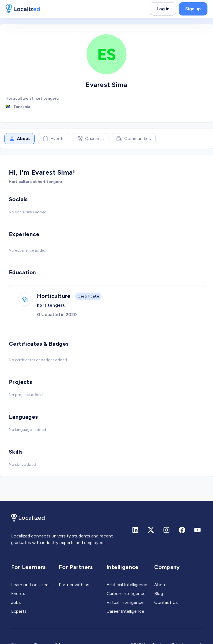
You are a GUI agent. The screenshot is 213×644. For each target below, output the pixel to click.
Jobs (16, 602)
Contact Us (166, 602)
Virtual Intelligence (125, 602)
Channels (91, 139)
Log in (163, 9)
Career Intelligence (125, 611)
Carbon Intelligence (126, 593)
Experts (19, 611)
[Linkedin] (135, 530)
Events (54, 139)
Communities (134, 139)
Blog (159, 593)
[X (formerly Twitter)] (151, 530)
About (20, 139)
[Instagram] (166, 530)
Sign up (193, 9)
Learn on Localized (30, 585)
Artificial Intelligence (127, 585)
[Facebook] (182, 530)
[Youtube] (197, 530)
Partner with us (74, 585)
